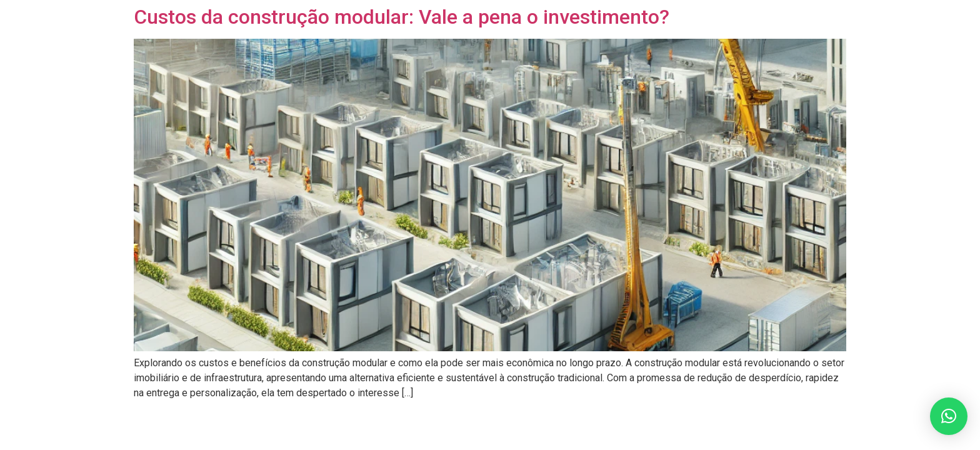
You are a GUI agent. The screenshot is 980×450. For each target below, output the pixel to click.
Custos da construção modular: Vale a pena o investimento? (402, 17)
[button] (949, 416)
